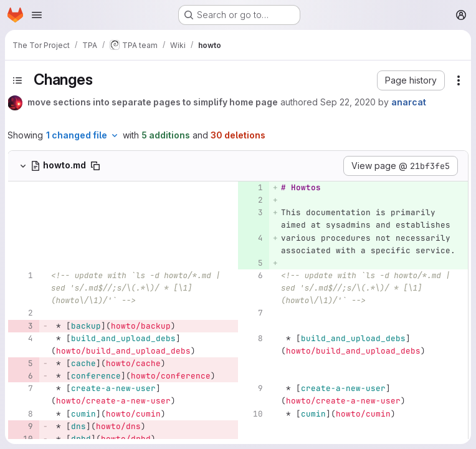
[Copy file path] (95, 166)
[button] (411, 80)
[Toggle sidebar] (17, 80)
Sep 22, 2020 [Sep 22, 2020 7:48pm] (348, 102)
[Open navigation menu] (37, 15)
